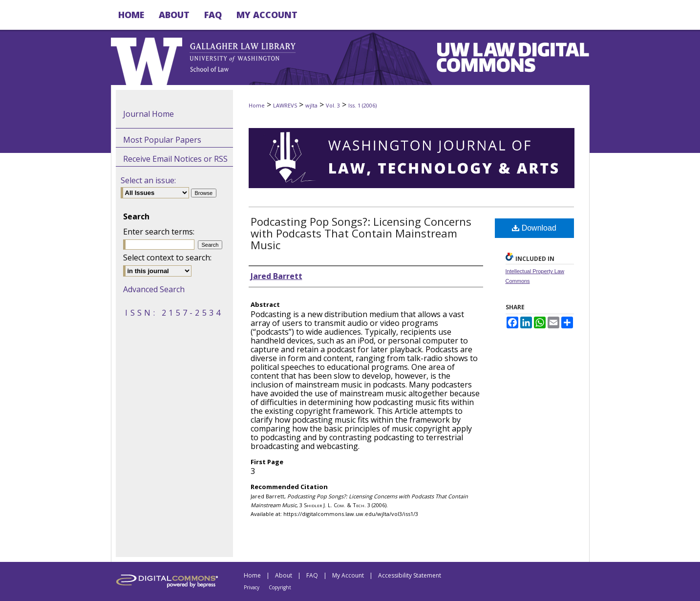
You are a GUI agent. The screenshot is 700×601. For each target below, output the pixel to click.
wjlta (311, 105)
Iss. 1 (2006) (362, 105)
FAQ (312, 575)
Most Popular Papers (162, 140)
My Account (348, 575)
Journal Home (148, 114)
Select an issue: (148, 180)
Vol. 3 (333, 105)
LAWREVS (285, 105)
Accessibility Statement (410, 575)
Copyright (280, 587)
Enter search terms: (159, 232)
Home (257, 105)
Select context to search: (167, 258)
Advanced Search (154, 289)
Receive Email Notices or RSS (175, 159)
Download (534, 228)
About (284, 575)
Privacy (252, 587)
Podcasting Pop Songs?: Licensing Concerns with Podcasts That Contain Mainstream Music (361, 233)
